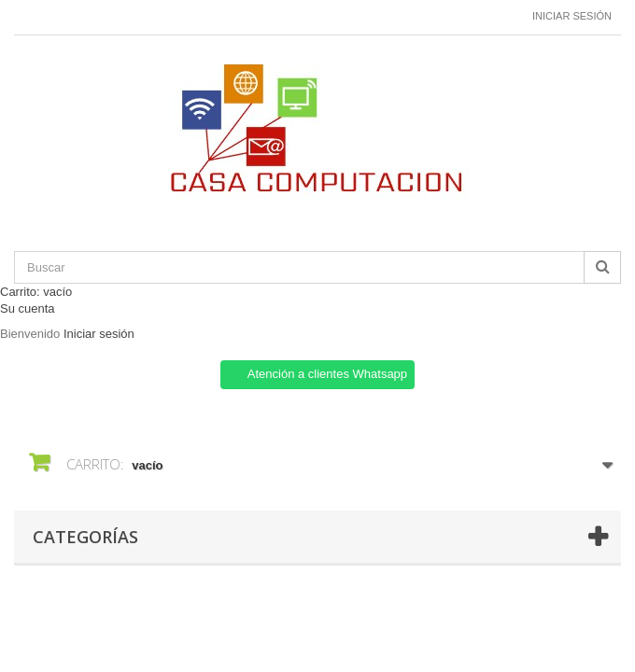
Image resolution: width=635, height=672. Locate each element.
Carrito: (36, 292)
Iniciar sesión (572, 16)
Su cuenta (28, 308)
